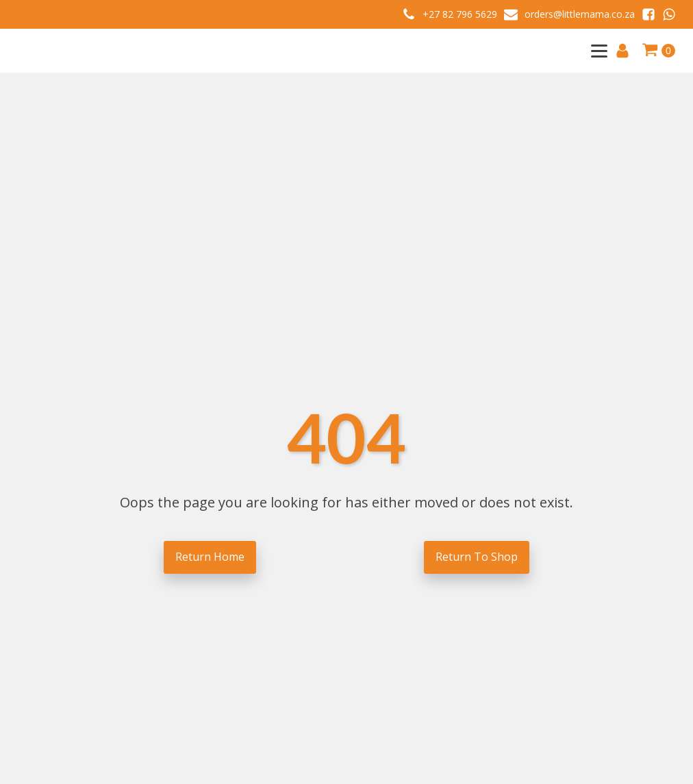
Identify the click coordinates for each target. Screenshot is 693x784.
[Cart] (658, 51)
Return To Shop (477, 557)
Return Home (210, 557)
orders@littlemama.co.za (580, 14)
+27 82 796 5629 (460, 14)
